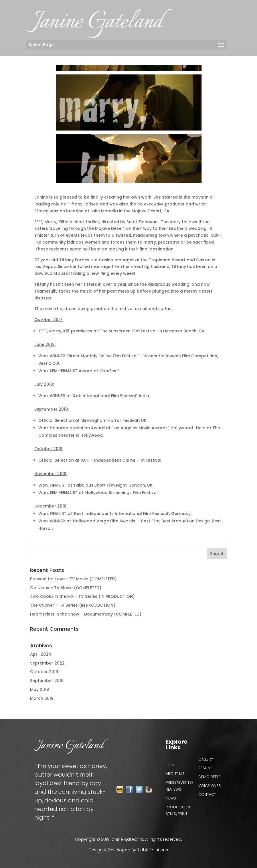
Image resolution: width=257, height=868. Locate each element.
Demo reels (209, 777)
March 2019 (42, 698)
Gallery (206, 759)
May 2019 (39, 689)
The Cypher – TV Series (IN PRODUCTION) (73, 605)
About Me (175, 774)
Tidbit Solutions (153, 850)
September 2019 (47, 681)
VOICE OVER (210, 786)
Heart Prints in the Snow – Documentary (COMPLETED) (86, 614)
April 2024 (41, 654)
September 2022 (47, 663)
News (171, 798)
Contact (207, 794)
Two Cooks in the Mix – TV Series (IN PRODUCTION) (82, 596)
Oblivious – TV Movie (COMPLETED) (66, 588)
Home (171, 765)
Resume (205, 768)
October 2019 (44, 672)
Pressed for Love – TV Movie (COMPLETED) (73, 579)
